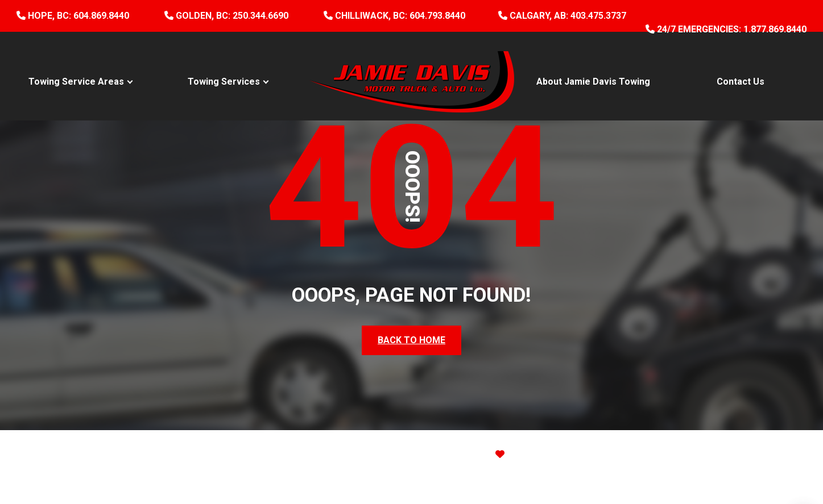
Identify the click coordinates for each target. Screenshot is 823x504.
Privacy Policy (456, 479)
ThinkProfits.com (560, 454)
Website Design (438, 454)
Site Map (622, 454)
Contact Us (741, 82)
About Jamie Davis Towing (593, 82)
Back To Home (411, 340)
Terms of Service (544, 479)
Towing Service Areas (76, 82)
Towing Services (224, 82)
